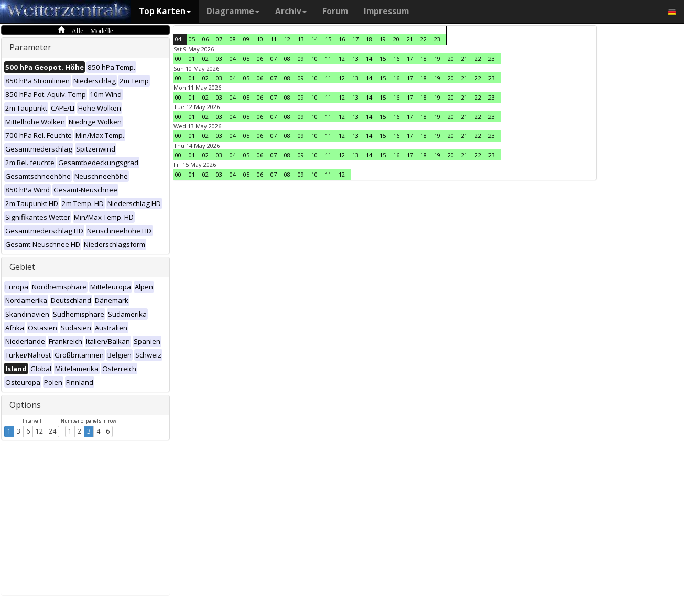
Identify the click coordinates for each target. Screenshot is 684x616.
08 (233, 39)
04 (178, 39)
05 (192, 39)
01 (192, 58)
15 (328, 39)
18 (369, 39)
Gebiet (22, 267)
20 (396, 39)
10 (260, 39)
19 (383, 39)
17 (355, 39)
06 (205, 39)
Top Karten (165, 11)
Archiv (291, 11)
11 (274, 39)
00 (178, 58)
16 (342, 39)
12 (39, 431)
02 (205, 58)
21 (410, 39)
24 (52, 431)
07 (219, 39)
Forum (335, 11)
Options (25, 405)
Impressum (386, 11)
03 (219, 58)
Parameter (30, 47)
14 (314, 39)
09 (246, 39)
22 (424, 39)
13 (301, 39)
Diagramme (233, 11)
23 (437, 39)
